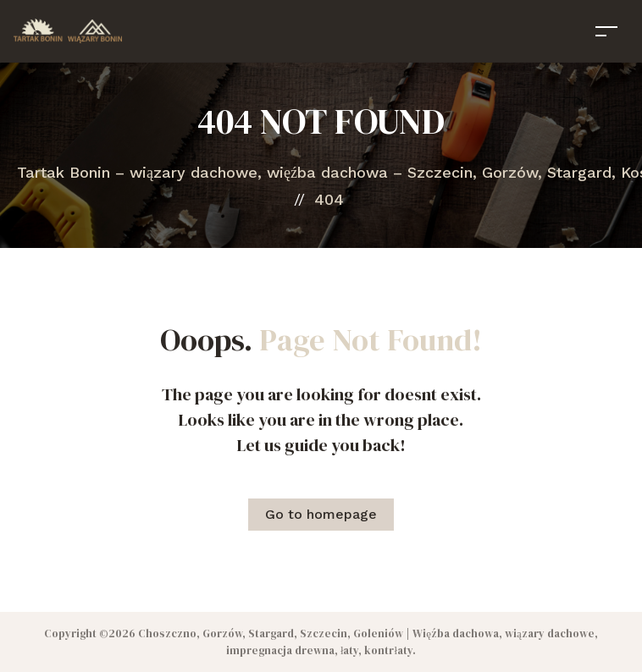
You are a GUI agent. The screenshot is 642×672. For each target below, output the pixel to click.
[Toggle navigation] (606, 31)
